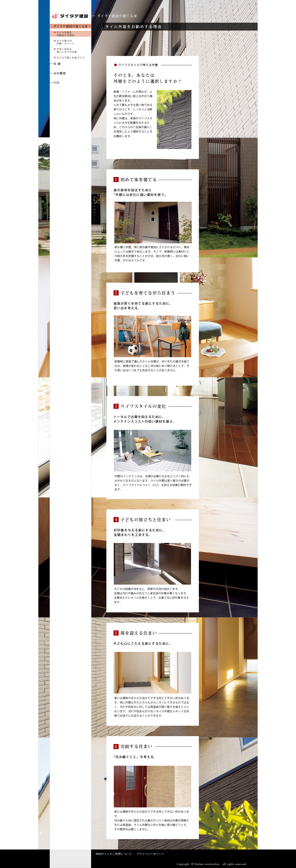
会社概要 (71, 73)
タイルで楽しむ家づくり (71, 57)
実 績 (71, 64)
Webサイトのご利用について (114, 854)
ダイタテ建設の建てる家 (71, 26)
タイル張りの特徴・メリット (71, 42)
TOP (71, 83)
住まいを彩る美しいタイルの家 (71, 50)
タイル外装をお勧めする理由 (71, 34)
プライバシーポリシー (150, 854)
